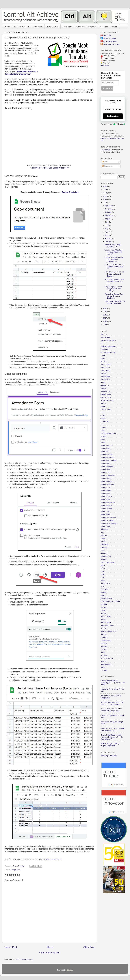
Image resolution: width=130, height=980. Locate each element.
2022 (105, 199)
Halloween (104, 529)
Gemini (103, 436)
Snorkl (103, 619)
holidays (104, 535)
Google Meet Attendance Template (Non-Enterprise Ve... (114, 259)
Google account (106, 445)
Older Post (89, 947)
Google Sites (105, 511)
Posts (105, 162)
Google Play (105, 499)
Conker (103, 388)
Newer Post (11, 947)
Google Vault (105, 526)
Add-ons (104, 334)
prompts (104, 604)
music (103, 577)
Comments (107, 166)
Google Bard (105, 451)
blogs (103, 358)
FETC (103, 424)
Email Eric (107, 36)
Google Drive (105, 469)
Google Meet (16, 870)
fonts (102, 430)
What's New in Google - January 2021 (114, 246)
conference (105, 385)
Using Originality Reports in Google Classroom (115, 302)
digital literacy (106, 397)
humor (103, 538)
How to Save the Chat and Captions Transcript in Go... (115, 267)
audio (103, 355)
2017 (105, 318)
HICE (103, 532)
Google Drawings (107, 466)
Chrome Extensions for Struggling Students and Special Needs (113, 683)
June (107, 225)
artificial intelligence (108, 346)
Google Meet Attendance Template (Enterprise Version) (114, 252)
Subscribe (113, 116)
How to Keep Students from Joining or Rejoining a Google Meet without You (112, 737)
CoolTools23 (105, 391)
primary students (107, 598)
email (103, 415)
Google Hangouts (107, 484)
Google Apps (105, 448)
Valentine (104, 649)
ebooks (103, 406)
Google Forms (106, 478)
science (103, 613)
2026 (105, 186)
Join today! (105, 65)
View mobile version (50, 953)
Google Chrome (106, 454)
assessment (105, 349)
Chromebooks (106, 376)
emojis (103, 418)
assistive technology (108, 352)
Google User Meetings (109, 523)
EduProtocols (106, 409)
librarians (104, 559)
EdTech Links (52, 26)
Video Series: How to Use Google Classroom (50, 168)
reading (103, 607)
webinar (103, 661)
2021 (105, 203)
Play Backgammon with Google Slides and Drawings (113, 289)
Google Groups (106, 481)
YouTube (104, 670)
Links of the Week (107, 562)
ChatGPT (104, 373)
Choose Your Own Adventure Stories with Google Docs (111, 710)
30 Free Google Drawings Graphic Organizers (110, 745)
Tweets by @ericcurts (109, 756)
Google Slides (106, 514)
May (107, 229)
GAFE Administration (108, 433)
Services (80, 26)
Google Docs (105, 463)
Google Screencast (108, 502)
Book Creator (105, 364)
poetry (103, 595)
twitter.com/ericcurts (54, 859)
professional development (110, 601)
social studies (106, 622)
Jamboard (104, 553)
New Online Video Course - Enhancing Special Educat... (115, 274)
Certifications (105, 370)
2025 (105, 190)
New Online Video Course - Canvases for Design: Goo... (115, 281)
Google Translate (107, 520)
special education (107, 625)
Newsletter (67, 26)
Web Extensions (107, 658)
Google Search (106, 505)
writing (103, 667)
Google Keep (105, 487)
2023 (105, 196)
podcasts (104, 592)
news (102, 580)
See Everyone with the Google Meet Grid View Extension (112, 703)
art (102, 343)
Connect (104, 26)
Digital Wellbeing (107, 400)
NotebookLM (105, 583)
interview (104, 547)
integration (104, 544)
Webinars (38, 26)
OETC (103, 586)
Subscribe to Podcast (111, 44)
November (109, 209)
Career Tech (105, 367)
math (102, 571)
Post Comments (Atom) (24, 960)
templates (104, 637)
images (103, 541)
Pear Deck (104, 589)
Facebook (104, 421)
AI (15, 26)
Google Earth (105, 472)
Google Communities (108, 460)
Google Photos (106, 496)
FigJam (103, 427)
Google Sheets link (70, 192)
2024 (105, 193)
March (108, 235)
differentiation (106, 394)
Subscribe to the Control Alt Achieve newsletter (111, 75)
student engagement (108, 631)
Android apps (105, 337)
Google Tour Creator (108, 517)
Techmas (104, 634)
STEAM (103, 628)
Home (7, 26)
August (108, 219)
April (107, 232)
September (110, 216)
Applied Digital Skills (108, 340)
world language (106, 664)
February (109, 239)
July (107, 222)
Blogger (69, 970)
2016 (105, 321)
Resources (25, 26)
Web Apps (104, 655)
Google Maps (106, 490)
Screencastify (106, 616)
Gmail (103, 442)
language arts (106, 556)
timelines (104, 646)
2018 (105, 315)
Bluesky (103, 361)
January (108, 242)
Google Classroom (107, 457)
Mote (102, 574)
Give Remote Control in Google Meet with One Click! (112, 729)
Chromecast (105, 379)
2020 (105, 308)
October (108, 212)
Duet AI (103, 403)
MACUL (103, 568)
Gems (103, 439)
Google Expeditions (108, 475)
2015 (105, 325)
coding (103, 382)
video (103, 652)
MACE (103, 565)
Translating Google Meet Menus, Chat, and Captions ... (114, 296)
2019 (105, 312)
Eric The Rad (105, 150)
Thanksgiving (105, 640)
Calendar (92, 26)
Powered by (113, 124)
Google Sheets (106, 508)
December (109, 206)
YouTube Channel (110, 42)
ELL (102, 412)
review (103, 610)
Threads (104, 643)
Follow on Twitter (109, 39)
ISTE (102, 550)
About (115, 26)
